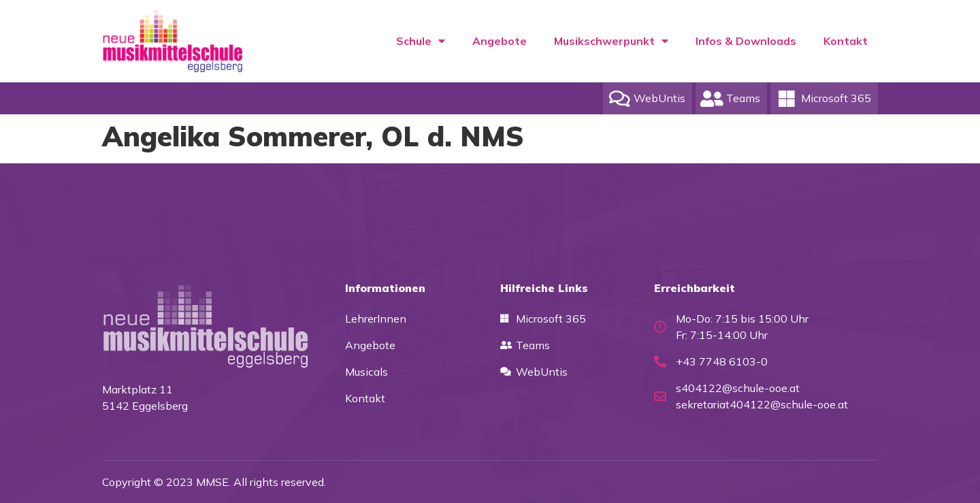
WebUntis (659, 98)
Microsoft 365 (836, 98)
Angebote (500, 41)
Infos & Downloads (746, 41)
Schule (421, 41)
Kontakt (846, 41)
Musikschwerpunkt (611, 41)
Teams (743, 98)
